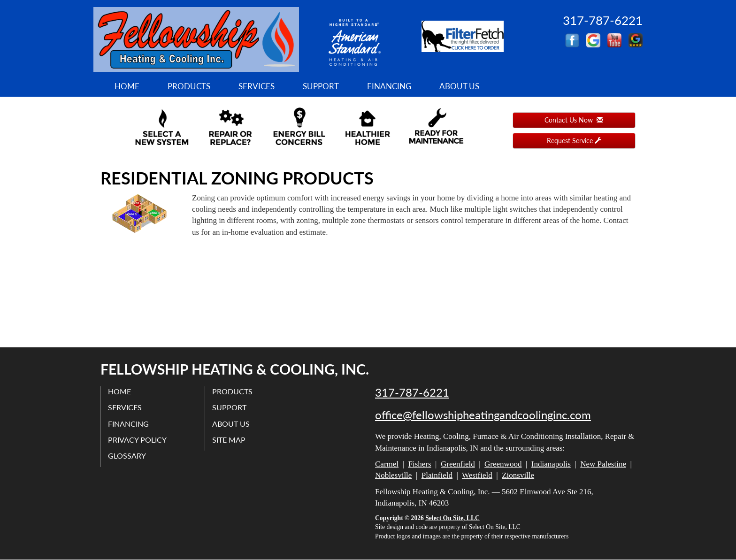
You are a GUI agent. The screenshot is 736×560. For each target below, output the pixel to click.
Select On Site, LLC (452, 518)
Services (257, 86)
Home (127, 86)
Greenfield (458, 464)
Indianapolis (551, 464)
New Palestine (603, 464)
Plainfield (437, 475)
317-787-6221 (412, 392)
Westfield (477, 475)
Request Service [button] (574, 141)
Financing (389, 86)
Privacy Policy (137, 440)
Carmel (387, 464)
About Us (459, 86)
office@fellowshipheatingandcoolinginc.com (483, 415)
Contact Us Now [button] (574, 120)
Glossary (127, 456)
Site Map (229, 440)
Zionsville (518, 475)
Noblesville (393, 475)
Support (321, 86)
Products (189, 86)
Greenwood (503, 464)
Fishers (419, 464)
